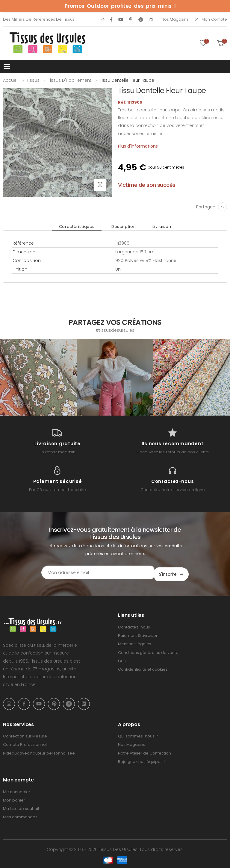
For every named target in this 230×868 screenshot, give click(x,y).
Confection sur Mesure (25, 734)
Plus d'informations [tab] (138, 146)
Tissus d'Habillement (70, 80)
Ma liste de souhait (21, 807)
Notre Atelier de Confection (144, 751)
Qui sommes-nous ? (138, 734)
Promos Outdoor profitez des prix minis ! (120, 6)
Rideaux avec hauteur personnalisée (39, 751)
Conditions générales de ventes (149, 650)
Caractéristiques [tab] (82, 227)
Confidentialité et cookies (143, 668)
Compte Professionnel (25, 743)
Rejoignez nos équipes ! (141, 760)
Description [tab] (124, 227)
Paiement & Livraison (138, 634)
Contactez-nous (134, 625)
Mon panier (14, 798)
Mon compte (211, 19)
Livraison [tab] (157, 227)
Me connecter (17, 790)
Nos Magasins (175, 19)
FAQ (122, 659)
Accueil (11, 80)
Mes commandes (20, 815)
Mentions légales (135, 642)
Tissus (33, 80)
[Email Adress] (90, 572)
